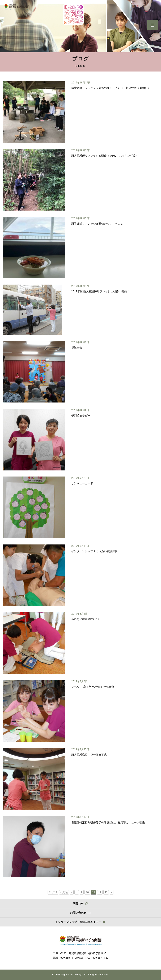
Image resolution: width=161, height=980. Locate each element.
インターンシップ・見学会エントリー (80, 922)
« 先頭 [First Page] (64, 892)
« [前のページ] (72, 892)
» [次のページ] (112, 892)
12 (100, 892)
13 (106, 892)
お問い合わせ (80, 913)
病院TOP (80, 904)
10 (87, 892)
